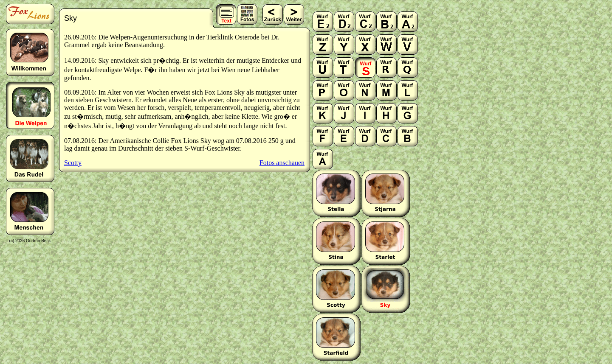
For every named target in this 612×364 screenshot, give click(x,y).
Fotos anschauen (282, 163)
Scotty (73, 163)
